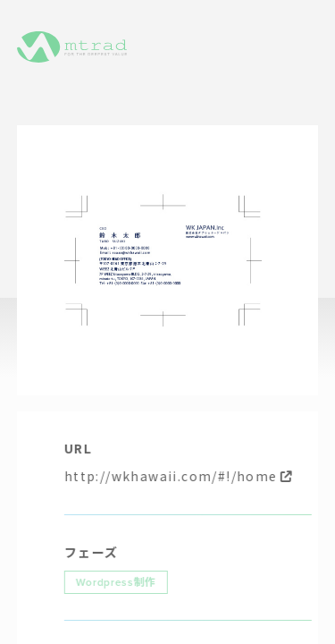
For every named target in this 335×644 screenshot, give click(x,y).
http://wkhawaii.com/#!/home (183, 476)
